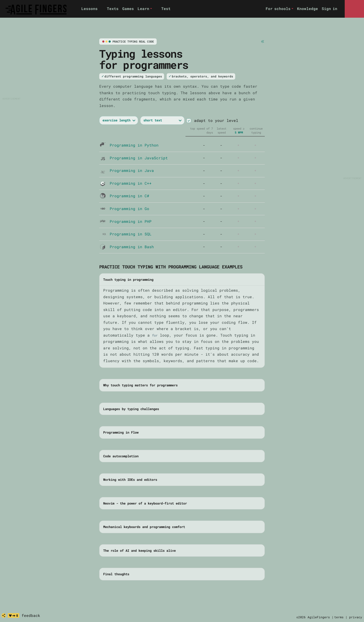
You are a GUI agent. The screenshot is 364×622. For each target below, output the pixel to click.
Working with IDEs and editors (130, 480)
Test (166, 8)
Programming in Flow (121, 432)
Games (128, 8)
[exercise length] (162, 120)
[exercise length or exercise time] (119, 120)
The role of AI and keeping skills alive (139, 550)
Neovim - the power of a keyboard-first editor (145, 503)
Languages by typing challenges (131, 409)
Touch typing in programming (128, 279)
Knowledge (308, 8)
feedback (31, 615)
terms (339, 617)
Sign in (329, 8)
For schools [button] (278, 8)
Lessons (89, 8)
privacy (356, 617)
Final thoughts (116, 574)
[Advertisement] (35, 68)
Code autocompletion (121, 456)
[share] (4, 615)
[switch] (189, 121)
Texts (113, 8)
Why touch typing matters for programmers (140, 385)
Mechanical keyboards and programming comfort (144, 527)
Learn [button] (143, 8)
